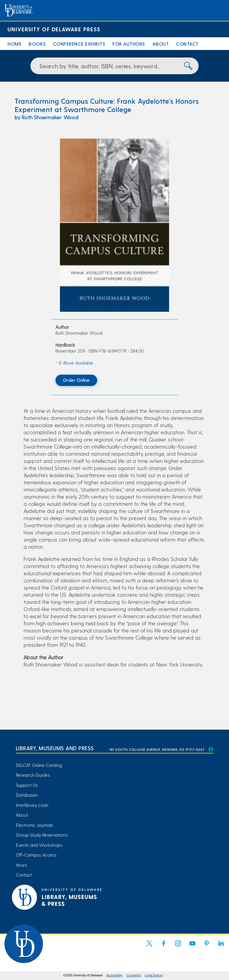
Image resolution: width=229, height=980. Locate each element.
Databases (27, 795)
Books (37, 44)
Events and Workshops (39, 845)
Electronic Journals (35, 825)
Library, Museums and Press (55, 748)
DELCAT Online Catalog (39, 765)
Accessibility (114, 975)
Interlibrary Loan (32, 805)
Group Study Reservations (42, 835)
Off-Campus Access (36, 855)
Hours (21, 865)
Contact (187, 44)
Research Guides (33, 775)
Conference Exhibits (79, 44)
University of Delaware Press (54, 29)
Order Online (76, 380)
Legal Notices (154, 975)
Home (14, 44)
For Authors (129, 44)
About (161, 44)
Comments (134, 975)
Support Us (27, 785)
